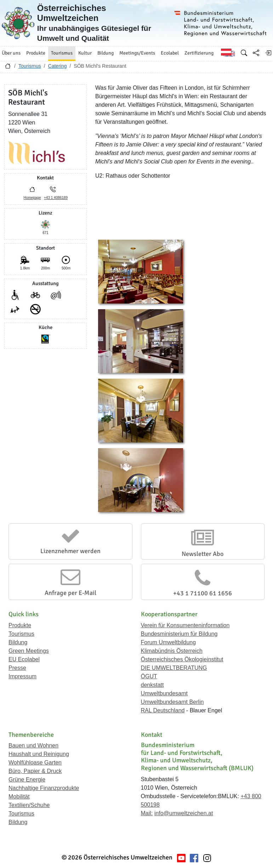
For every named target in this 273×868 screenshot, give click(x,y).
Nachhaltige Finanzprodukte (44, 788)
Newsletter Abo (203, 554)
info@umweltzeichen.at (184, 813)
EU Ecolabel (24, 659)
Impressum (22, 676)
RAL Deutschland (163, 710)
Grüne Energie (27, 780)
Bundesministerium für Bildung (179, 634)
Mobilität (19, 797)
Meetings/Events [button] (137, 53)
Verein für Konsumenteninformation (185, 625)
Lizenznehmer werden (70, 551)
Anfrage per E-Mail (70, 593)
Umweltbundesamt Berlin (172, 702)
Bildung (18, 642)
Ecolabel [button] (170, 53)
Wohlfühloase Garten (35, 763)
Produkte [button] (36, 53)
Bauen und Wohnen (33, 745)
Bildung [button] (106, 53)
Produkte (20, 625)
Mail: (147, 813)
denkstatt (152, 685)
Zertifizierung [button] (199, 53)
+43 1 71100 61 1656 (203, 593)
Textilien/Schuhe (29, 805)
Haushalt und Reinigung (39, 754)
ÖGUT (149, 676)
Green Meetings (29, 651)
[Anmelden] (268, 53)
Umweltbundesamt (164, 693)
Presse (17, 668)
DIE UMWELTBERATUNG (174, 668)
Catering (58, 66)
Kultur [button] (85, 53)
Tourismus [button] (62, 53)
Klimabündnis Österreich (172, 651)
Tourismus (30, 66)
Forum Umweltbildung (169, 642)
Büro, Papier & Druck (35, 771)
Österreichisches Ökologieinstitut (182, 659)
